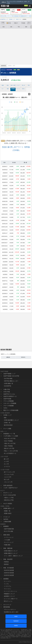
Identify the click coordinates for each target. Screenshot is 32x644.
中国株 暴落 (7, 545)
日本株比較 (16, 16)
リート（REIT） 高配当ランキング (13, 556)
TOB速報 (23, 23)
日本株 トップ (7, 415)
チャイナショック (9, 542)
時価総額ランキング (9, 594)
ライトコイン (8, 589)
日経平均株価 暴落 (9, 529)
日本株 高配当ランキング (11, 551)
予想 (19, 27)
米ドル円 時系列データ (10, 453)
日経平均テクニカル (9, 394)
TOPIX (5, 408)
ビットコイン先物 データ (11, 599)
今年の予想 (7, 392)
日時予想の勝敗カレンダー (11, 381)
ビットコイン (8, 581)
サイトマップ (7, 605)
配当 (4, 27)
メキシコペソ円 (8, 482)
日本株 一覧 (7, 423)
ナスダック (7, 517)
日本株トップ (3, 23)
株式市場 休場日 (8, 425)
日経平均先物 (7, 399)
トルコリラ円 (8, 477)
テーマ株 (29, 16)
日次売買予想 (8, 386)
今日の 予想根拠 (8, 441)
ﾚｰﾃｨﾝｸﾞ (18, 85)
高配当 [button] (16, 23)
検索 (5, 418)
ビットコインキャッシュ (10, 591)
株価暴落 (6, 526)
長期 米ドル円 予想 (9, 448)
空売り (23, 89)
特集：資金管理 (8, 559)
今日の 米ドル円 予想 (10, 438)
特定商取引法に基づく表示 (11, 612)
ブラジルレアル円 (9, 475)
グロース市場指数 (9, 406)
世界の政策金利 (8, 485)
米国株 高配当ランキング (11, 553)
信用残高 (13, 89)
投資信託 (6, 564)
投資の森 (5, 6)
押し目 (26, 6)
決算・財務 (13, 85)
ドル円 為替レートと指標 (11, 436)
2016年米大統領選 (9, 575)
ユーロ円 (6, 461)
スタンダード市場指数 (10, 403)
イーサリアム (8, 586)
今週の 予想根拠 (8, 446)
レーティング (9, 16)
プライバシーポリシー (10, 609)
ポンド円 (6, 464)
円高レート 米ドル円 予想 (11, 451)
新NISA (9, 23)
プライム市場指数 (9, 401)
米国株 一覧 (7, 511)
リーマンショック (9, 537)
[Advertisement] (16, 46)
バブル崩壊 (7, 540)
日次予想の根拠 (8, 378)
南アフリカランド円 (9, 472)
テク (3, 89)
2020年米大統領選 (9, 573)
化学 (15, 70)
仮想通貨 (6, 579)
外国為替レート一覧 (9, 434)
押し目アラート (29, 23)
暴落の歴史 (7, 535)
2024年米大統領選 (9, 570)
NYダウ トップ (8, 493)
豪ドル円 (6, 459)
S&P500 (6, 519)
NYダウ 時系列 (8, 504)
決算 (11, 27)
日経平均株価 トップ (9, 374)
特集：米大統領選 (9, 568)
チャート (18, 89)
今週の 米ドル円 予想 (10, 443)
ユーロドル (7, 466)
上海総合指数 (7, 521)
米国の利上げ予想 (9, 500)
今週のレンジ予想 (9, 498)
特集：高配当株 (8, 548)
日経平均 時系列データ (10, 396)
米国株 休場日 (8, 513)
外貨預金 (6, 562)
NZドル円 (7, 479)
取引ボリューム (8, 601)
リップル (6, 584)
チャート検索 (7, 429)
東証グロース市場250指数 (11, 410)
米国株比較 (23, 16)
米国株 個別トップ (9, 508)
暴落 (26, 27)
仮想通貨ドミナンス (9, 596)
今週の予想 (7, 389)
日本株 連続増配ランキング (11, 420)
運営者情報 (7, 607)
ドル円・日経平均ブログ (10, 488)
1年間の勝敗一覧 (8, 383)
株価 (3, 85)
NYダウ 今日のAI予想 (10, 495)
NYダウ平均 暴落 (8, 531)
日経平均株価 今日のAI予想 (11, 376)
